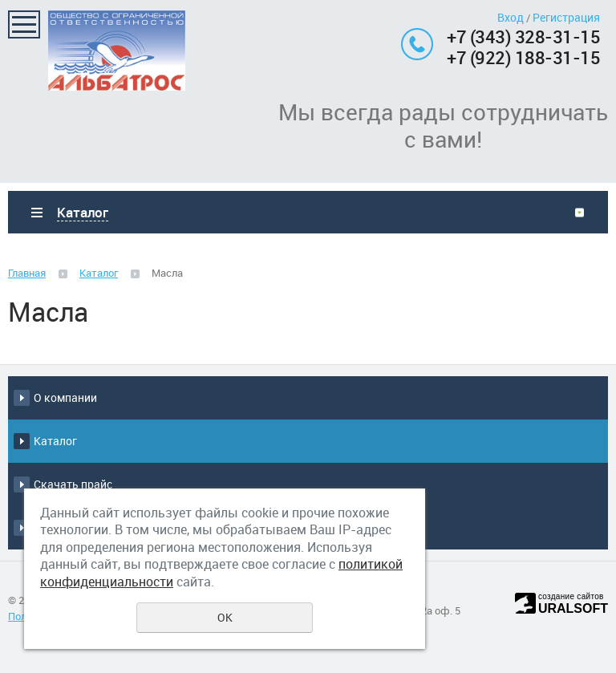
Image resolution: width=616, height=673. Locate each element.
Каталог (99, 273)
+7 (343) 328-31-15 (523, 36)
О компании (65, 397)
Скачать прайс (73, 484)
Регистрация (566, 17)
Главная (27, 273)
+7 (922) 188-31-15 (523, 57)
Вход (511, 17)
